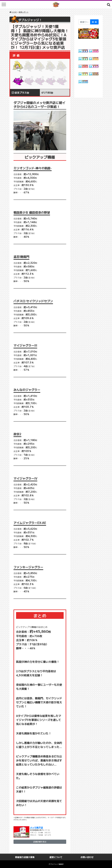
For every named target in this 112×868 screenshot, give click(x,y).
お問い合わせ (87, 857)
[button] (109, 5)
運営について (56, 857)
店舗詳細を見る (40, 842)
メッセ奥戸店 (36, 827)
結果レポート (24, 12)
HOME (14, 12)
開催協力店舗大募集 (25, 857)
